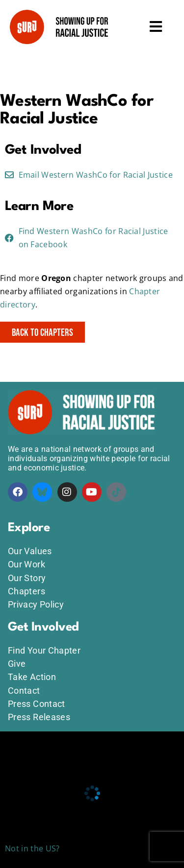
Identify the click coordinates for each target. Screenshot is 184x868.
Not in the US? (32, 848)
